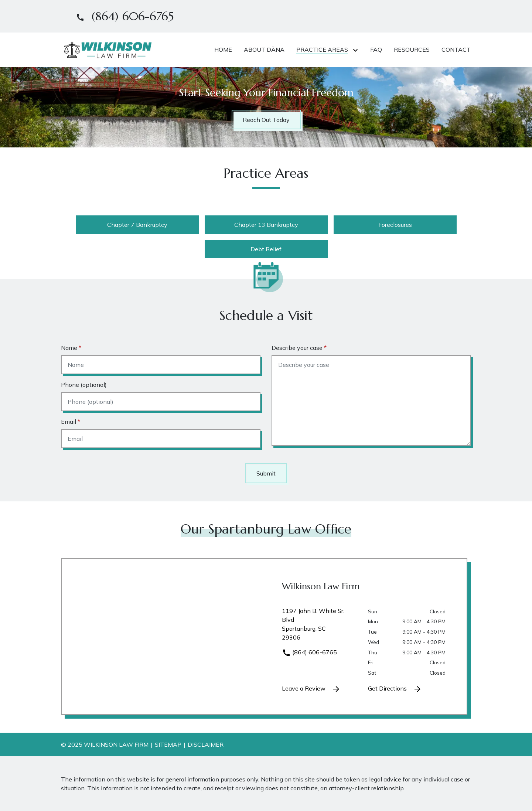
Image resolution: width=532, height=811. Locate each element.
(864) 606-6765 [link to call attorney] (309, 652)
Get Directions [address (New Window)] (395, 689)
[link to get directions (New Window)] (319, 627)
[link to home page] (107, 49)
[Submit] (266, 473)
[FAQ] (376, 50)
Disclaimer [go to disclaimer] (206, 744)
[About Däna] (264, 50)
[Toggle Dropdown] (357, 50)
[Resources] (412, 50)
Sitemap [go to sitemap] (168, 744)
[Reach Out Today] (266, 120)
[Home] (223, 50)
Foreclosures (395, 225)
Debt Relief (266, 249)
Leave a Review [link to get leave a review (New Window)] (311, 689)
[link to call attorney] (122, 16)
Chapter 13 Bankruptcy (266, 225)
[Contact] (456, 50)
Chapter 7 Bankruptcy (137, 225)
